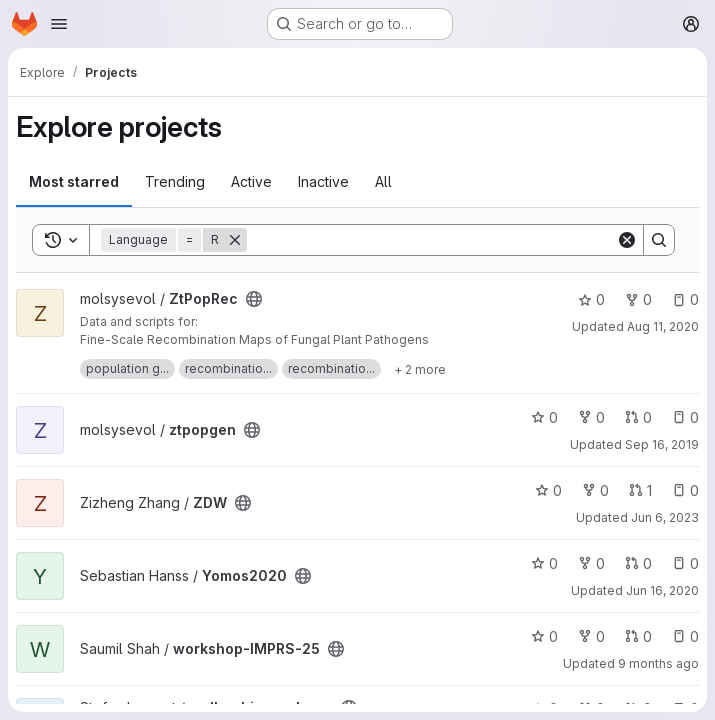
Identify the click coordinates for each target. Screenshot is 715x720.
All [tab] (383, 181)
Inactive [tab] (323, 181)
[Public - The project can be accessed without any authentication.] (254, 299)
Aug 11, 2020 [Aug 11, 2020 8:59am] (663, 326)
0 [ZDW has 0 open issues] (685, 490)
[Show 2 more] (420, 369)
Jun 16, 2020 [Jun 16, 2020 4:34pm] (662, 590)
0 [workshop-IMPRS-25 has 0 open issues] (685, 636)
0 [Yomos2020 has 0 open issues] (685, 563)
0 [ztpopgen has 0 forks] (591, 417)
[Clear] (627, 240)
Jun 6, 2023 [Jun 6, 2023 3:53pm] (665, 517)
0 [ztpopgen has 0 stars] (544, 417)
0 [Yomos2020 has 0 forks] (591, 563)
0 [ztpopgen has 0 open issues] (685, 417)
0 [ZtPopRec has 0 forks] (638, 299)
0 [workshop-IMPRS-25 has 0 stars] (544, 636)
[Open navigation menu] (59, 24)
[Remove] (235, 240)
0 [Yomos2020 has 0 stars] (544, 563)
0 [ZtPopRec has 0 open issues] (685, 299)
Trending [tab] (175, 181)
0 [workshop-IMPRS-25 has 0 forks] (591, 636)
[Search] (431, 240)
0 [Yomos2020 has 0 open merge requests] (638, 563)
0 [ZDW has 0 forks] (595, 490)
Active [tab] (251, 181)
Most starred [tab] (74, 181)
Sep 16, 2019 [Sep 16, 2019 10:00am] (662, 444)
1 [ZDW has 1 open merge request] (640, 490)
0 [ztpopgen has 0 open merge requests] (638, 417)
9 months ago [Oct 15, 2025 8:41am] (658, 663)
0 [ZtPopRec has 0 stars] (591, 299)
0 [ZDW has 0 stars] (548, 490)
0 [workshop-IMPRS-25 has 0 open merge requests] (638, 636)
